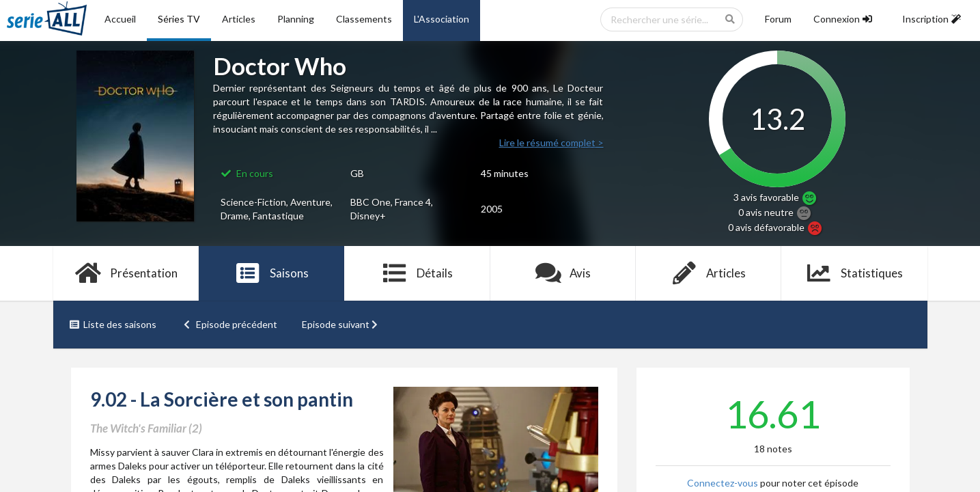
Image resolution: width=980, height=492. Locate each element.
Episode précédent (229, 324)
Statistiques (854, 273)
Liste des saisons (113, 324)
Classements (364, 19)
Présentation (126, 273)
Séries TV (179, 19)
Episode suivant (341, 324)
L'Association (442, 19)
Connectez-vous (723, 483)
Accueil (120, 19)
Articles (239, 19)
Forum (778, 19)
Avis (563, 273)
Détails (418, 273)
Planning (296, 19)
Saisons (271, 273)
